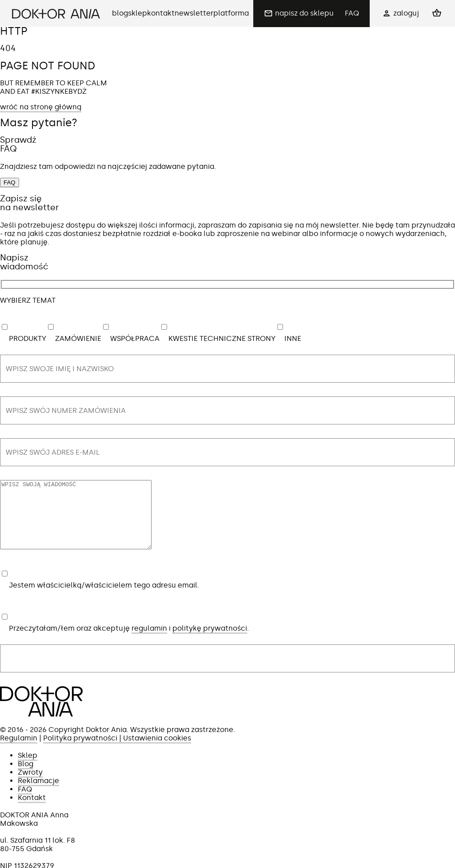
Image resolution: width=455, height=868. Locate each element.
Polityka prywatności (80, 751)
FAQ (352, 13)
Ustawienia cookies (157, 751)
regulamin (149, 642)
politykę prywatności (210, 642)
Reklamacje (38, 794)
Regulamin (19, 751)
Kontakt (32, 811)
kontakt (161, 13)
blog (120, 13)
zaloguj (406, 13)
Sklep (28, 769)
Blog (26, 777)
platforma (231, 13)
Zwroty (30, 786)
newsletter (194, 13)
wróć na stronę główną (41, 107)
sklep (138, 13)
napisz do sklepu (304, 13)
